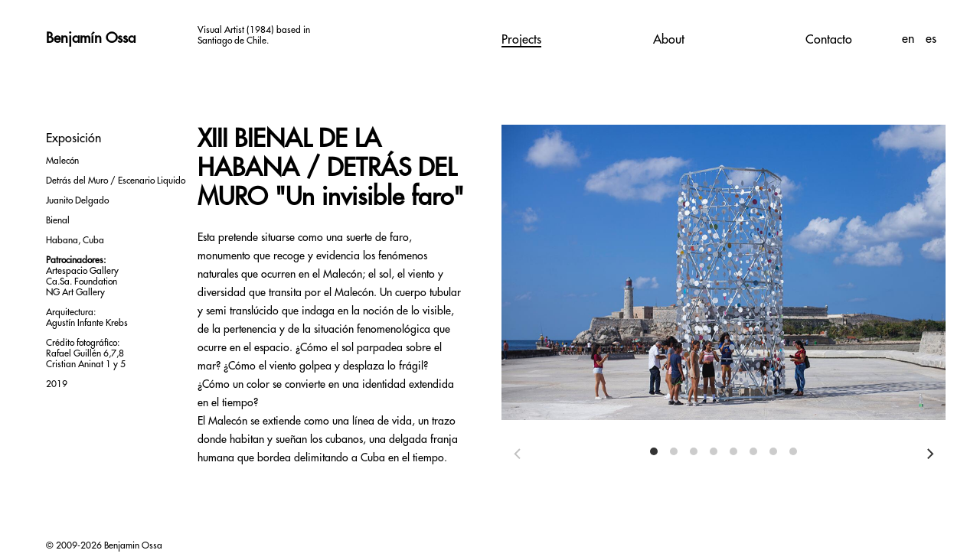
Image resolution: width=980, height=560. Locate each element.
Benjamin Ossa (133, 545)
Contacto (829, 40)
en (910, 39)
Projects (521, 40)
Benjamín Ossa (91, 38)
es (931, 39)
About (669, 40)
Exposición (73, 138)
